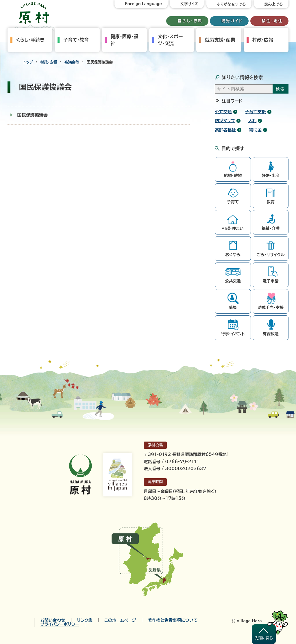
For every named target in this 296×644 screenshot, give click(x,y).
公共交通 (223, 112)
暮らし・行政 (190, 21)
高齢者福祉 (225, 130)
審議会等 (72, 62)
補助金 (255, 130)
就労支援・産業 (220, 40)
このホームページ (120, 620)
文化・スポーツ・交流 (170, 40)
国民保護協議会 (33, 115)
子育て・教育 (76, 40)
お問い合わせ (53, 620)
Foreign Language (143, 4)
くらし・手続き (30, 40)
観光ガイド (232, 21)
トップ (28, 62)
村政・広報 (263, 40)
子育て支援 (255, 112)
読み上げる (274, 4)
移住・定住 (272, 21)
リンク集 (85, 620)
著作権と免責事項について (173, 620)
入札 (252, 121)
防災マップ (225, 121)
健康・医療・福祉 (124, 40)
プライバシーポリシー (60, 624)
